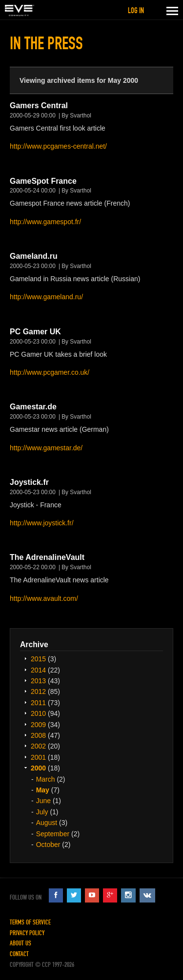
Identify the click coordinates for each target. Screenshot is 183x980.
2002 (38, 746)
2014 (38, 670)
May (43, 790)
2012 (38, 692)
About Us (20, 943)
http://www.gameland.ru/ (46, 297)
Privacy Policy (27, 933)
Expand (25, 658)
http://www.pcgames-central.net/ (58, 146)
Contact (19, 954)
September (53, 834)
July (42, 812)
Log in (136, 10)
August (47, 823)
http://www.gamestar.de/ (46, 448)
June (43, 801)
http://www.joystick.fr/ (42, 523)
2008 (38, 735)
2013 (38, 681)
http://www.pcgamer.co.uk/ (50, 372)
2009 (38, 725)
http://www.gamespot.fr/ (45, 222)
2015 (38, 659)
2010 (38, 713)
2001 (38, 757)
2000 (38, 768)
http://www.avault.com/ (44, 598)
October (48, 845)
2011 (38, 703)
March (46, 779)
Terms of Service (30, 922)
